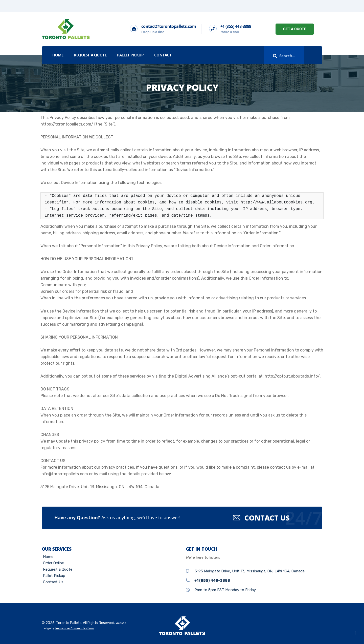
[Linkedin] (50, 6)
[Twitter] (42, 6)
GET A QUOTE (295, 29)
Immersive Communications (75, 628)
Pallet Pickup (130, 55)
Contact (163, 55)
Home (58, 55)
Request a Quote (90, 55)
